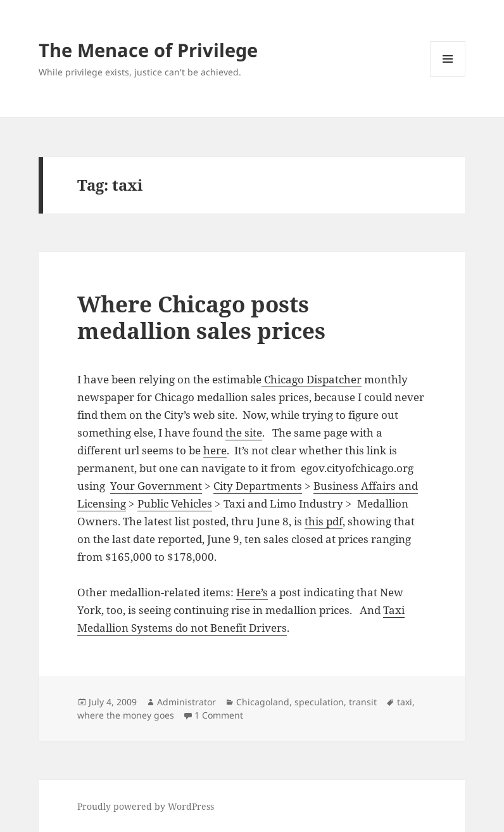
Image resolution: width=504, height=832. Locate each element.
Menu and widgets (448, 76)
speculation (319, 702)
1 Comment (219, 715)
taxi (405, 702)
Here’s (252, 592)
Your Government (156, 486)
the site (244, 432)
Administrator (186, 702)
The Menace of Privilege (148, 50)
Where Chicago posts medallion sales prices (201, 317)
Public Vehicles (175, 503)
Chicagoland (263, 702)
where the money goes (126, 715)
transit (363, 702)
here (215, 450)
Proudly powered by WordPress (146, 806)
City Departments (258, 486)
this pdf (324, 521)
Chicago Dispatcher (312, 379)
